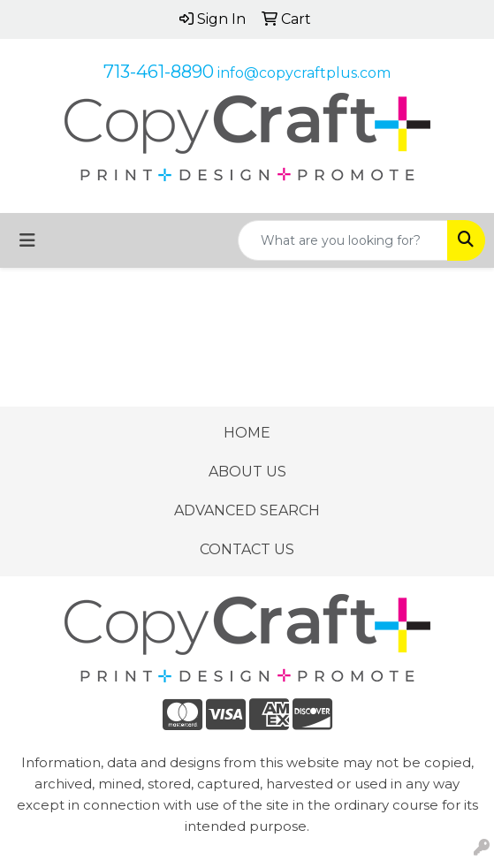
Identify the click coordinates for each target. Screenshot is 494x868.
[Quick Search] (343, 240)
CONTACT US (247, 549)
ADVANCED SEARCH (247, 510)
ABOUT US (247, 472)
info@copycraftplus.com (304, 73)
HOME (247, 433)
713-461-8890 (159, 72)
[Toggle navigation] (27, 240)
